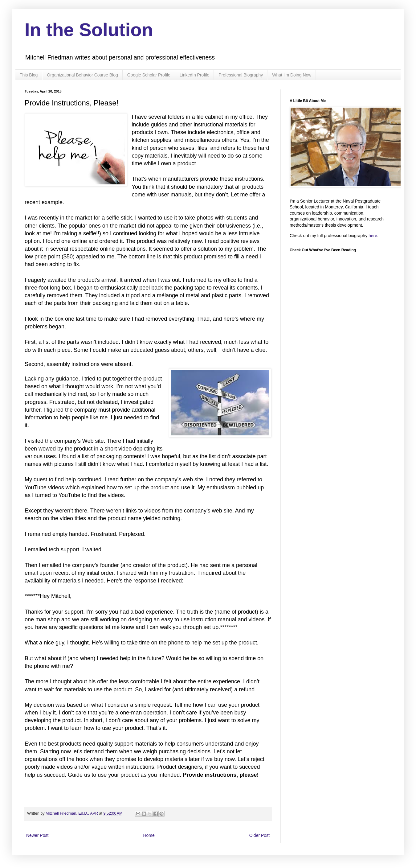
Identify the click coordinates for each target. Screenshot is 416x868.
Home (149, 835)
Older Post (259, 835)
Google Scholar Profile (149, 75)
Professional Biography (241, 75)
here (373, 236)
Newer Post (37, 835)
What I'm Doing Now (292, 75)
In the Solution (89, 30)
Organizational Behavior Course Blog (82, 75)
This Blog (29, 75)
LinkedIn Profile (195, 75)
